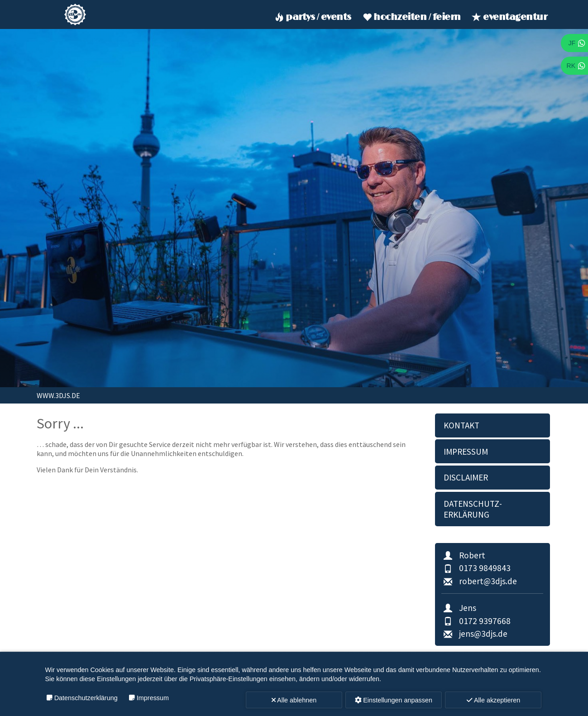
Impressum (466, 452)
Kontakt (461, 425)
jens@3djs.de (474, 634)
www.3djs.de (58, 395)
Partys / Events (312, 17)
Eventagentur (509, 17)
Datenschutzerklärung (86, 698)
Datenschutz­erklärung (473, 509)
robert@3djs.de (479, 581)
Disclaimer (466, 477)
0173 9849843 (476, 568)
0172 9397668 (476, 621)
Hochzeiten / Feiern (411, 17)
